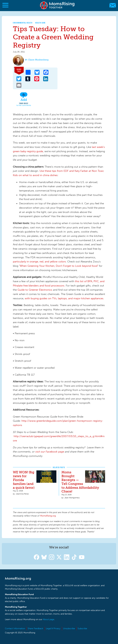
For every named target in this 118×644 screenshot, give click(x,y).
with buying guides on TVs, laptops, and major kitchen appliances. (64, 298)
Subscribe (82, 629)
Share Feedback (35, 629)
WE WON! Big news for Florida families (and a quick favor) (24, 480)
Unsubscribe (69, 629)
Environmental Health (23, 23)
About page (49, 619)
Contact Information (15, 629)
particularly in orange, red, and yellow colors (39, 261)
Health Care (40, 23)
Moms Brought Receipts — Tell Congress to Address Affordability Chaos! (80, 482)
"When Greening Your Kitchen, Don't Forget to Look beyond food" (59, 266)
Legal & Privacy (53, 629)
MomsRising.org (58, 5)
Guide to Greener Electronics (35, 290)
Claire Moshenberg (38, 60)
